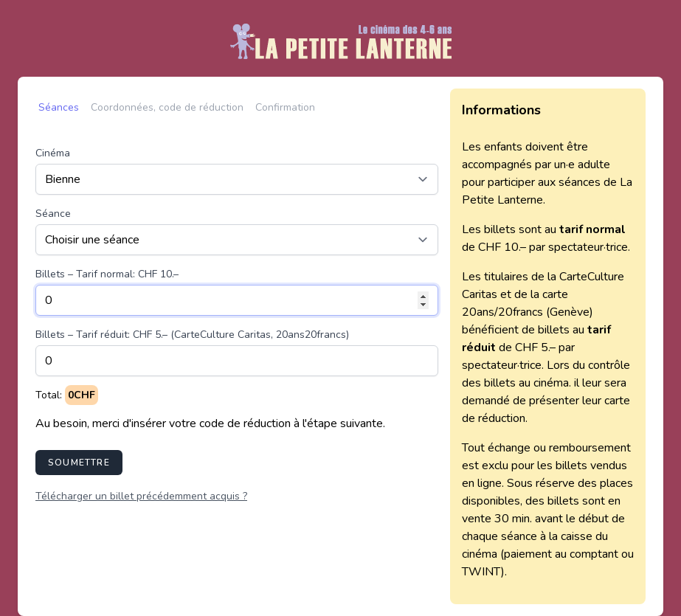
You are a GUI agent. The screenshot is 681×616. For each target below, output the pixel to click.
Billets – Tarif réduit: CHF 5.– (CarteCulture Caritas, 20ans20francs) (192, 335)
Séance (53, 214)
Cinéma (53, 153)
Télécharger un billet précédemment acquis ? (141, 496)
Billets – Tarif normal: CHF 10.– (107, 274)
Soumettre (79, 463)
